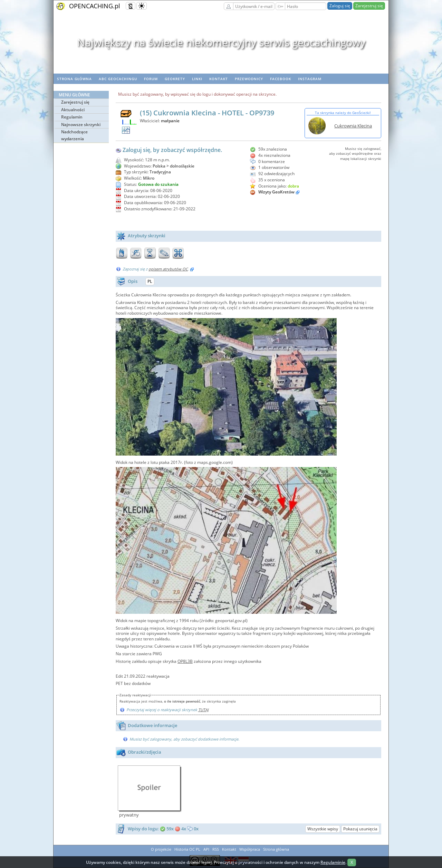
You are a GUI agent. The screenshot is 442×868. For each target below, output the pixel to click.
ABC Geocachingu (118, 79)
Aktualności (73, 110)
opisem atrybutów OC (168, 269)
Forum (151, 79)
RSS (216, 849)
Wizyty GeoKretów (276, 192)
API (206, 849)
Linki (197, 79)
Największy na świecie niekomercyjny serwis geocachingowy (221, 42)
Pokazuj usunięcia (360, 829)
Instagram (310, 79)
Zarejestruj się (369, 6)
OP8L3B (185, 661)
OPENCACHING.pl (95, 6)
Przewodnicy (249, 79)
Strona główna (74, 79)
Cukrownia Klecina (353, 126)
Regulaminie (333, 862)
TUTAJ (203, 710)
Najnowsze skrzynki (81, 125)
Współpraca (250, 849)
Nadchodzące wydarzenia (74, 135)
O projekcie (161, 849)
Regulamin (72, 117)
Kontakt (219, 79)
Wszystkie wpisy (323, 829)
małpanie (170, 121)
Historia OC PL (187, 849)
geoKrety (175, 79)
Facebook (281, 79)
